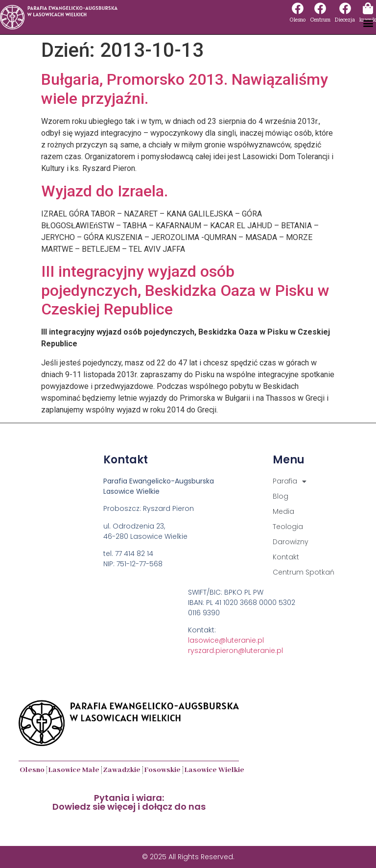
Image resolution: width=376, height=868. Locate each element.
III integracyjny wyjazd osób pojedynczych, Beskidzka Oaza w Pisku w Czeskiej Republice (185, 290)
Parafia (290, 481)
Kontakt (286, 557)
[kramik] (368, 8)
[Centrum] (320, 8)
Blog (281, 496)
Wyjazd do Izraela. (105, 191)
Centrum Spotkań (304, 572)
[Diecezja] (345, 8)
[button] (368, 23)
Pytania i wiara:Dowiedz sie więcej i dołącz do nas (129, 802)
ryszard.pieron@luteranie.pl (235, 651)
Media (283, 511)
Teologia (288, 527)
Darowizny (291, 542)
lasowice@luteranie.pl (226, 640)
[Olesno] (298, 8)
